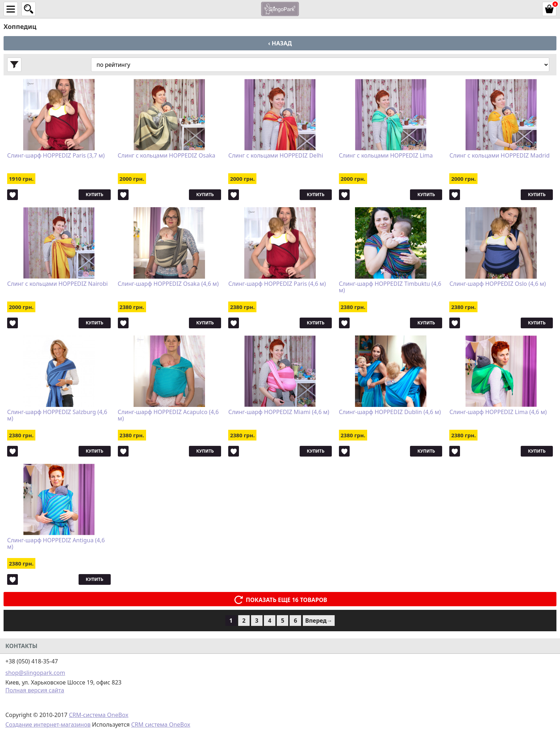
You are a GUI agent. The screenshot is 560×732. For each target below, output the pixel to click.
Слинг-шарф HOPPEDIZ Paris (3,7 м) (56, 156)
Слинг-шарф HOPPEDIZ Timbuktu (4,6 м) (390, 287)
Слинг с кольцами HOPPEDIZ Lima (386, 156)
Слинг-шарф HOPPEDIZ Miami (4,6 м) (279, 412)
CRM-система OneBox (99, 715)
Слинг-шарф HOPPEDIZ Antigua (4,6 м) (56, 544)
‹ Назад (280, 43)
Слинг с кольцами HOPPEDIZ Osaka (167, 156)
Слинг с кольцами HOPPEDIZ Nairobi (57, 284)
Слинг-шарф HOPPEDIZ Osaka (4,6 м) (168, 284)
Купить (94, 195)
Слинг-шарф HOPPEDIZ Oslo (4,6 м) (497, 284)
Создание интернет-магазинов (48, 724)
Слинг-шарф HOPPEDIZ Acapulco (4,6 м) (168, 415)
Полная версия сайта (35, 690)
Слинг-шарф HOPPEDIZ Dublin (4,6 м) (390, 412)
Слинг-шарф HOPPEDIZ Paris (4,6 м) (277, 284)
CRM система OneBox (161, 724)
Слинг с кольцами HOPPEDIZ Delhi (276, 156)
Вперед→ (319, 621)
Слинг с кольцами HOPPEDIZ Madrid (499, 156)
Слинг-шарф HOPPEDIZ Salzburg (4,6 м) (57, 415)
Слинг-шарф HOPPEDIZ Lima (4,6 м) (498, 412)
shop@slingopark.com (35, 673)
